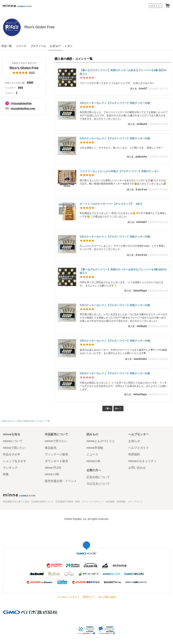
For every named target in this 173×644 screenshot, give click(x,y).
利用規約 (134, 454)
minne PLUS (53, 468)
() (24, 73)
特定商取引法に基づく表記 (16, 502)
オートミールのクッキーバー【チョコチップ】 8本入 (111, 204)
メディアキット (135, 502)
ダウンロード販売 (56, 461)
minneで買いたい (14, 448)
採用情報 (121, 502)
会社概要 (110, 502)
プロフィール (38, 46)
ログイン (156, 6)
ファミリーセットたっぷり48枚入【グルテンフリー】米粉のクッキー (119, 171)
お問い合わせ (137, 468)
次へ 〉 (119, 409)
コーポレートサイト (68, 597)
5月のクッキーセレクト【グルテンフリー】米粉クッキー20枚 (115, 103)
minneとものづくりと (101, 441)
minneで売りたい (56, 441)
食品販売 (51, 448)
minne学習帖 (95, 448)
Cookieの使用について (42, 502)
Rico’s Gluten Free (62, 27)
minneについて (13, 441)
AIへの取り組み (107, 597)
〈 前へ (107, 409)
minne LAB (52, 474)
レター (69, 46)
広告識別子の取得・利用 (68, 502)
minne (19, 495)
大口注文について (98, 484)
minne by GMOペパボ (17, 6)
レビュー (55, 46)
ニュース (92, 454)
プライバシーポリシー (93, 502)
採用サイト (89, 597)
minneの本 (93, 461)
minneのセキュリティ (143, 461)
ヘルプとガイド (139, 448)
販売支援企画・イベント (61, 481)
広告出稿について (98, 477)
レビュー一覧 (44, 421)
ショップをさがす (15, 461)
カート (168, 6)
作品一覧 (7, 46)
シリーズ (21, 46)
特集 (6, 474)
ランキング (10, 468)
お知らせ (134, 441)
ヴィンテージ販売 (56, 454)
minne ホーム (8, 421)
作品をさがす (12, 454)
